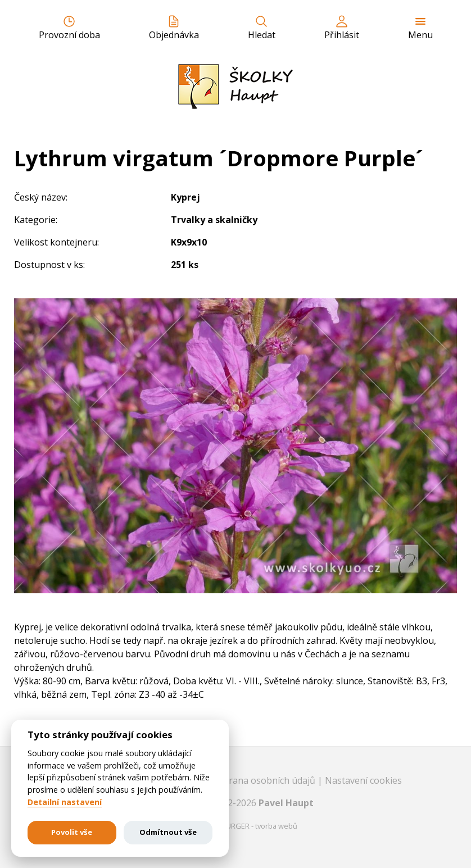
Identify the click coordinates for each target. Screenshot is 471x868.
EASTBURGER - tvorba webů (251, 826)
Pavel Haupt (286, 803)
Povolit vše (72, 832)
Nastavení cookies (363, 780)
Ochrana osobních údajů (265, 780)
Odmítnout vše (168, 832)
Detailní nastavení (65, 802)
